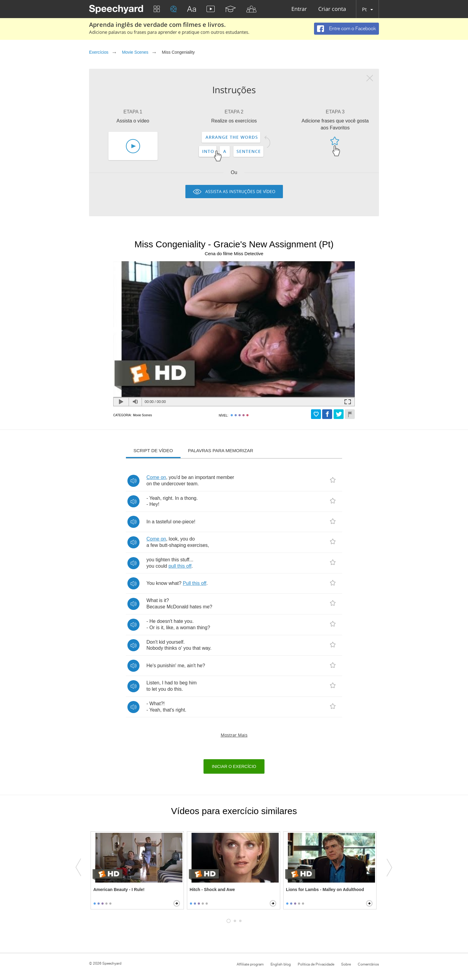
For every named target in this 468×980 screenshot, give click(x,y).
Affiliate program (250, 964)
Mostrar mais (234, 735)
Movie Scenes (135, 52)
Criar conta (332, 9)
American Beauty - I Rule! (119, 890)
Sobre (346, 964)
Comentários (368, 964)
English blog (281, 964)
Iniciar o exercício (234, 766)
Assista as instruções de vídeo (240, 191)
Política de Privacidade (316, 964)
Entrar (299, 9)
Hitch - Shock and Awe (212, 890)
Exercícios (99, 52)
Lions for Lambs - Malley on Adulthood (325, 890)
